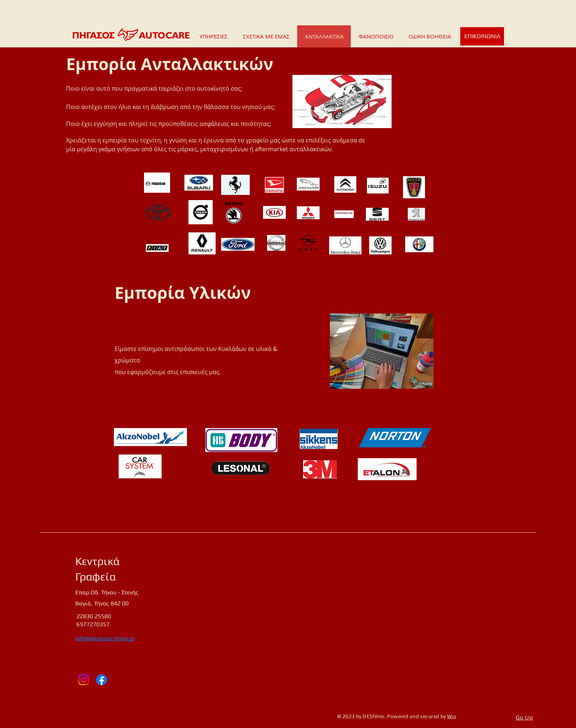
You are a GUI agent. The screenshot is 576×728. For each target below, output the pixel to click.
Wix (452, 716)
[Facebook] (102, 680)
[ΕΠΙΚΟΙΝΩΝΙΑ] (482, 36)
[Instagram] (84, 680)
